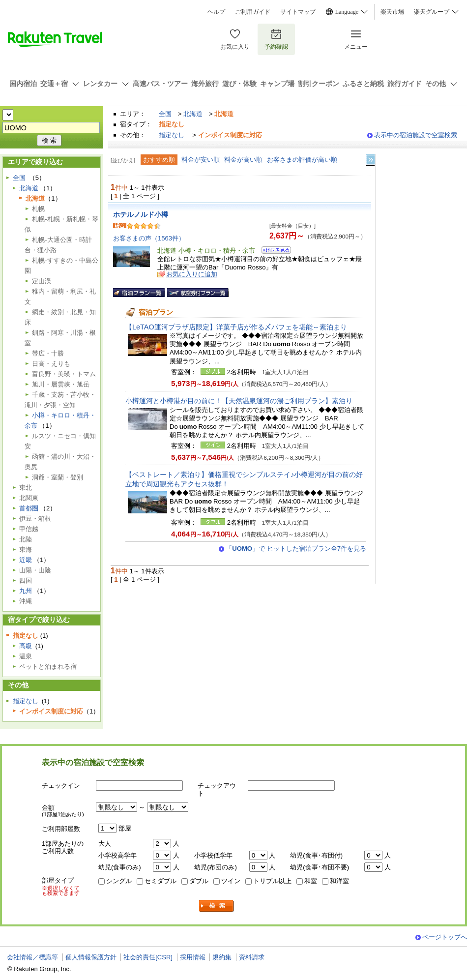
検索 (217, 906)
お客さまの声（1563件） (149, 238)
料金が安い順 (201, 160)
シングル (119, 881)
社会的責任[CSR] (148, 957)
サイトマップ (298, 12)
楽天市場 (392, 12)
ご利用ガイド (253, 12)
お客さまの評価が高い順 (302, 160)
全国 (165, 114)
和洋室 (339, 881)
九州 (26, 591)
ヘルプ (216, 12)
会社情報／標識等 (32, 957)
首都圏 (29, 508)
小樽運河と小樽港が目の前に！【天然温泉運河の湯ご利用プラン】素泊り (239, 401)
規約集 (222, 957)
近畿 (26, 560)
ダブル (199, 881)
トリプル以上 (272, 881)
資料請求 (252, 957)
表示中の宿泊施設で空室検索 (416, 135)
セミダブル (161, 881)
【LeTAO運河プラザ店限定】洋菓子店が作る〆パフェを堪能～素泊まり (236, 327)
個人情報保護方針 (91, 957)
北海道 (193, 114)
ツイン (231, 881)
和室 (311, 881)
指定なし (172, 135)
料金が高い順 (243, 160)
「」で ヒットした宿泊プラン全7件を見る (296, 549)
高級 (26, 646)
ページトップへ (445, 937)
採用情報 (193, 957)
